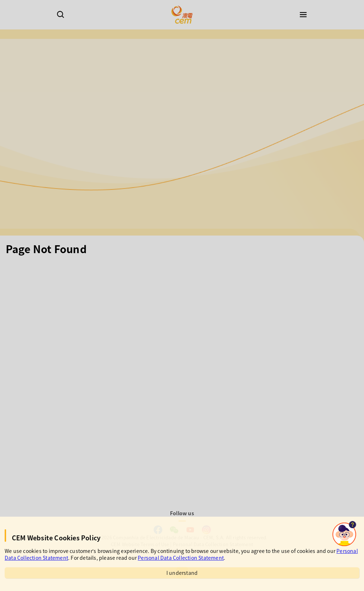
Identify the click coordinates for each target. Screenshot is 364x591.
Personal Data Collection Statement (181, 558)
